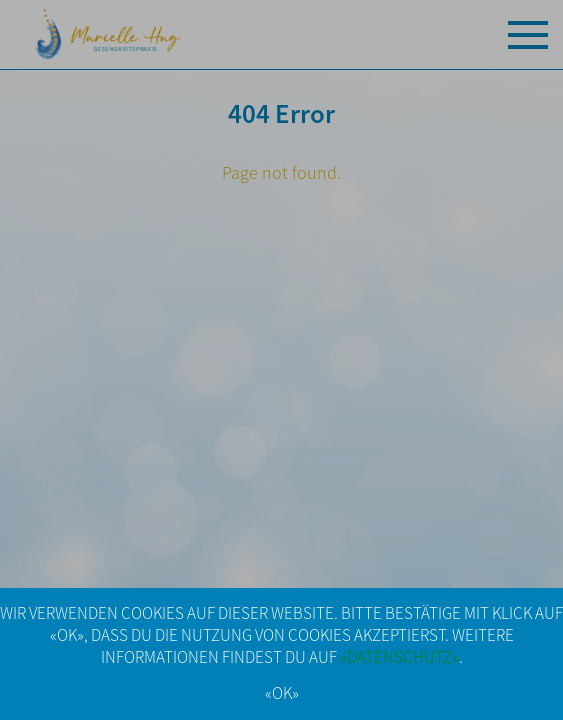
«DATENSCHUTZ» (399, 657)
